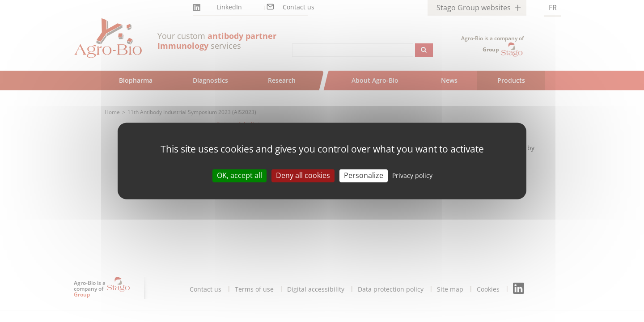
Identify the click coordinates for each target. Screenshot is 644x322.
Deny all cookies (303, 175)
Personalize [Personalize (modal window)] (364, 175)
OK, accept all (239, 175)
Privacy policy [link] (412, 176)
